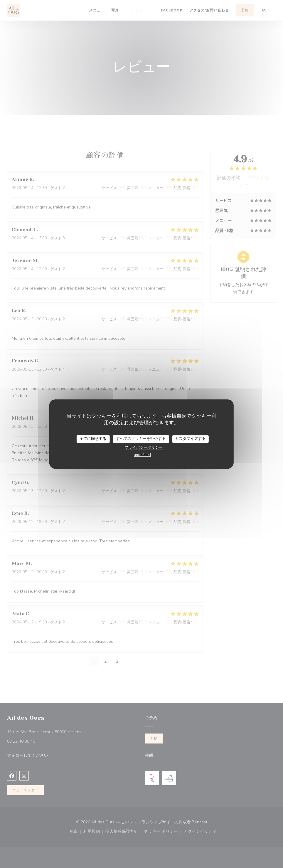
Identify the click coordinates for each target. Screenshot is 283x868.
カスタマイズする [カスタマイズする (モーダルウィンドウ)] (190, 439)
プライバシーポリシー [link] (144, 448)
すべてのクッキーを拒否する (141, 439)
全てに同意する (93, 439)
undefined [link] (142, 455)
